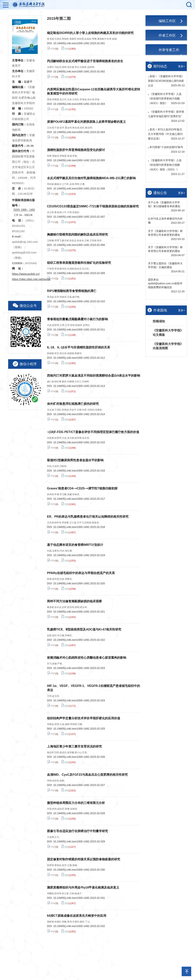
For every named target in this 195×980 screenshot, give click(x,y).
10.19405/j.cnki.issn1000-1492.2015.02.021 (79, 612)
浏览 (65, 48)
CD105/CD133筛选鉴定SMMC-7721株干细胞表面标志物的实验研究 (93, 206)
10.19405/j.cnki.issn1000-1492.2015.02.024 (79, 700)
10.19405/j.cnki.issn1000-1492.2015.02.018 (79, 527)
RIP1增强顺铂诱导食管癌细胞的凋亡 (72, 291)
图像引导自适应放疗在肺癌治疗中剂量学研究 (78, 831)
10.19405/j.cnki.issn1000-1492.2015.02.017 (79, 499)
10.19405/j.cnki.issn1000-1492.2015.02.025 (79, 729)
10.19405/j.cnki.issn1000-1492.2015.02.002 (79, 71)
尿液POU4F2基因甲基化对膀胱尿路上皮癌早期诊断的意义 (86, 122)
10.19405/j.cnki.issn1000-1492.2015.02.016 (79, 471)
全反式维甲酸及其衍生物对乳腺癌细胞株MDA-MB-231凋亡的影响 (92, 178)
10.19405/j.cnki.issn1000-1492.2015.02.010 (79, 301)
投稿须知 (159, 321)
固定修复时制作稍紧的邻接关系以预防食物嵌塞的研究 (84, 859)
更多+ (181, 66)
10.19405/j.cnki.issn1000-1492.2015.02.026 (79, 757)
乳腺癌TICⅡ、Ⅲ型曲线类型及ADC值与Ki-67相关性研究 (84, 629)
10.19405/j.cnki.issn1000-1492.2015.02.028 (79, 813)
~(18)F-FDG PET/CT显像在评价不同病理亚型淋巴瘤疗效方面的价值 (93, 432)
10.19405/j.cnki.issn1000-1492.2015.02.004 (79, 132)
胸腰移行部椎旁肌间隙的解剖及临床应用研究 (78, 235)
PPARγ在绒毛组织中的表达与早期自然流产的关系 (81, 573)
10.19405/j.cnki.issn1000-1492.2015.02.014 (79, 414)
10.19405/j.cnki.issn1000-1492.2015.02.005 (79, 160)
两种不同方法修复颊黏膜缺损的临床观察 (74, 601)
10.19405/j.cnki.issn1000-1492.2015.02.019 (79, 555)
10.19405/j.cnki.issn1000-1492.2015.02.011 (79, 330)
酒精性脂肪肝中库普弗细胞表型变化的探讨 (76, 150)
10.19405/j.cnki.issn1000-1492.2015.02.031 (79, 898)
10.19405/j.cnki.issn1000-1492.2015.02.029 (79, 841)
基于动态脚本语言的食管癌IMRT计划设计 (75, 545)
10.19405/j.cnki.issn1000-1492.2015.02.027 (79, 785)
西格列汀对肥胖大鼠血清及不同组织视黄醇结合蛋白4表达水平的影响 (94, 376)
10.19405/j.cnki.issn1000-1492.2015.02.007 (79, 217)
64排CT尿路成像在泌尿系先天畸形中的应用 (77, 916)
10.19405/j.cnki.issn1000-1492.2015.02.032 (79, 926)
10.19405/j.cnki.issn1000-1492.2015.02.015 (79, 442)
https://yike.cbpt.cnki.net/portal (31, 279)
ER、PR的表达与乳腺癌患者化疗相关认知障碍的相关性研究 (88, 517)
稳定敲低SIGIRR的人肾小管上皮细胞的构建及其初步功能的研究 (90, 33)
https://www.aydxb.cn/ (26, 274)
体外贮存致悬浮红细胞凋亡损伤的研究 (73, 404)
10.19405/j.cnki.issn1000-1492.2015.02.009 (79, 273)
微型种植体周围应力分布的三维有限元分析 (76, 803)
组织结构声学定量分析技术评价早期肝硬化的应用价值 (84, 718)
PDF (51, 48)
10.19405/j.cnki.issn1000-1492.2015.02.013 (79, 386)
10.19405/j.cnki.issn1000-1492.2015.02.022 (79, 640)
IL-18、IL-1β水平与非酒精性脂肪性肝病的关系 (79, 347)
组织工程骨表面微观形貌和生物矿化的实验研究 (79, 263)
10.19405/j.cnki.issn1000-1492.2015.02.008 (79, 245)
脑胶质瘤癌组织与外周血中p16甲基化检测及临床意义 (83, 887)
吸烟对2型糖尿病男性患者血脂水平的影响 (75, 460)
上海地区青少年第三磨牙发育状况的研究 (74, 746)
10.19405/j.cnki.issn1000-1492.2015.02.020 (79, 583)
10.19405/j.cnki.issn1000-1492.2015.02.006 (79, 188)
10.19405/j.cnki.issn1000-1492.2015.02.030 (79, 870)
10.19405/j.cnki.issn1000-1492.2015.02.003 (79, 104)
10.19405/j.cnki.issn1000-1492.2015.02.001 (79, 43)
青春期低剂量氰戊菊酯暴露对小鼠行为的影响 (78, 319)
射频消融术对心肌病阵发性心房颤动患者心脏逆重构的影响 (87, 658)
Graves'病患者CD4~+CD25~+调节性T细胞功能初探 (82, 488)
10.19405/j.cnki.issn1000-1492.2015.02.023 (79, 668)
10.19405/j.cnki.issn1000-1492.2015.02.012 (79, 358)
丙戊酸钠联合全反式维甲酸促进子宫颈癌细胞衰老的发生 (85, 61)
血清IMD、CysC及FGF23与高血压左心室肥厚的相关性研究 (87, 775)
